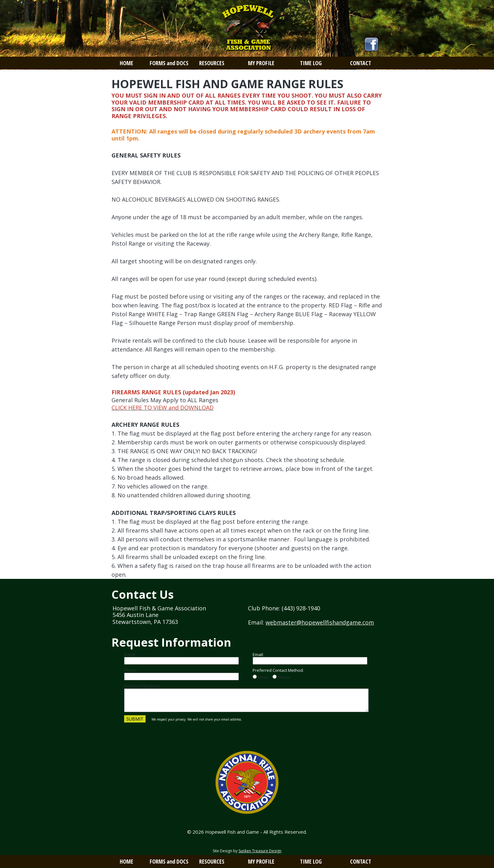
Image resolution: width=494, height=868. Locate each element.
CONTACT (361, 63)
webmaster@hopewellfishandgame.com (320, 622)
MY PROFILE (261, 63)
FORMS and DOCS (169, 63)
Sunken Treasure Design (260, 851)
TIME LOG (311, 63)
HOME (126, 63)
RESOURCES (212, 63)
